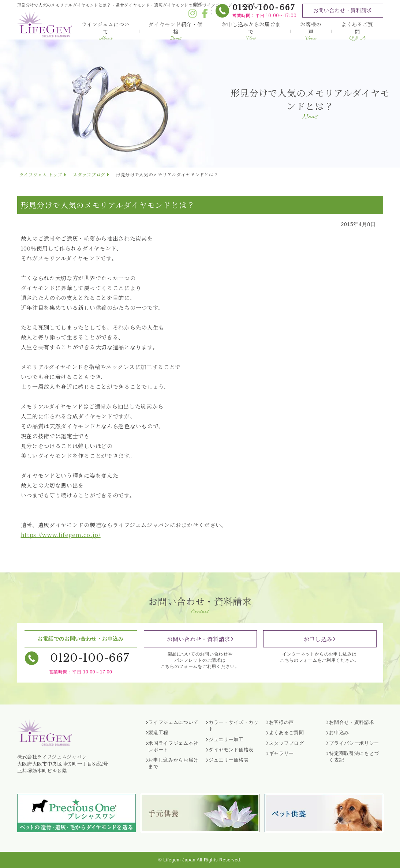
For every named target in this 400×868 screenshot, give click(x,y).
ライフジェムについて (106, 31)
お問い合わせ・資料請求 (342, 10)
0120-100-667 (263, 8)
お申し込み (318, 639)
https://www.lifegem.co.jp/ (61, 535)
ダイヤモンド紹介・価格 (175, 31)
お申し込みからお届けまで (251, 31)
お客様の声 (311, 31)
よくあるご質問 (357, 31)
